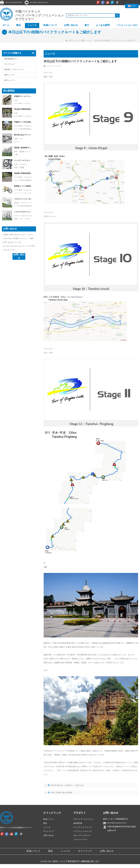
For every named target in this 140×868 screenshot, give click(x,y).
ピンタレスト (98, 2)
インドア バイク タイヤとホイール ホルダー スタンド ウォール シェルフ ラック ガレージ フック (23, 161)
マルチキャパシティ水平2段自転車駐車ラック (23, 199)
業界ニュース (86, 41)
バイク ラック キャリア (82, 831)
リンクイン (113, 2)
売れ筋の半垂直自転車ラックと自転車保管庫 (23, 109)
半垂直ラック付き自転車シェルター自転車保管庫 (23, 122)
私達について (50, 25)
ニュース (32, 25)
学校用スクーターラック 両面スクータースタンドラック (23, 96)
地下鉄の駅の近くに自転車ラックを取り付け (67, 785)
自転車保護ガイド (11, 59)
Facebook (103, 2)
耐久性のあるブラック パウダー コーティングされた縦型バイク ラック (23, 135)
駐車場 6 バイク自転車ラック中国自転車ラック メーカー (23, 186)
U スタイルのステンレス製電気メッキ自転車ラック (23, 212)
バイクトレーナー (80, 840)
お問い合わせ (71, 25)
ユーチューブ (108, 2)
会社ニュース (9, 80)
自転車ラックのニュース (14, 70)
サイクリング (9, 64)
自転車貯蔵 (78, 823)
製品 (18, 25)
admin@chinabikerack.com (39, 2)
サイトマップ (49, 831)
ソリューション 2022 (127, 25)
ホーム (6, 25)
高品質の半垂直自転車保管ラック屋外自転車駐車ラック (23, 173)
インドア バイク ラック (82, 827)
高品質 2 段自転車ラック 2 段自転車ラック (23, 148)
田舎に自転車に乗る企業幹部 (62, 793)
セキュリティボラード (82, 836)
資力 (87, 25)
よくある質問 (103, 25)
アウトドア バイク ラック (83, 819)
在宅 (69, 41)
